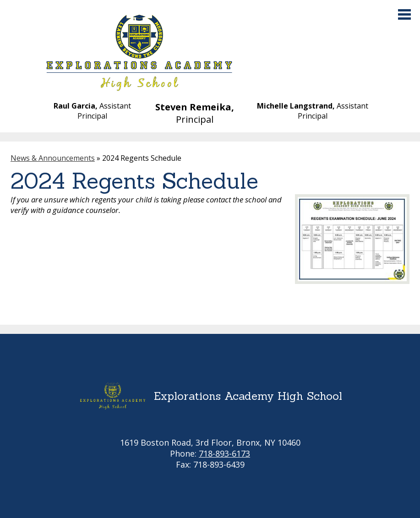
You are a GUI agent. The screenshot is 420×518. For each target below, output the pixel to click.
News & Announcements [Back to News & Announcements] (53, 158)
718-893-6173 (224, 453)
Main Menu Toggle (404, 14)
